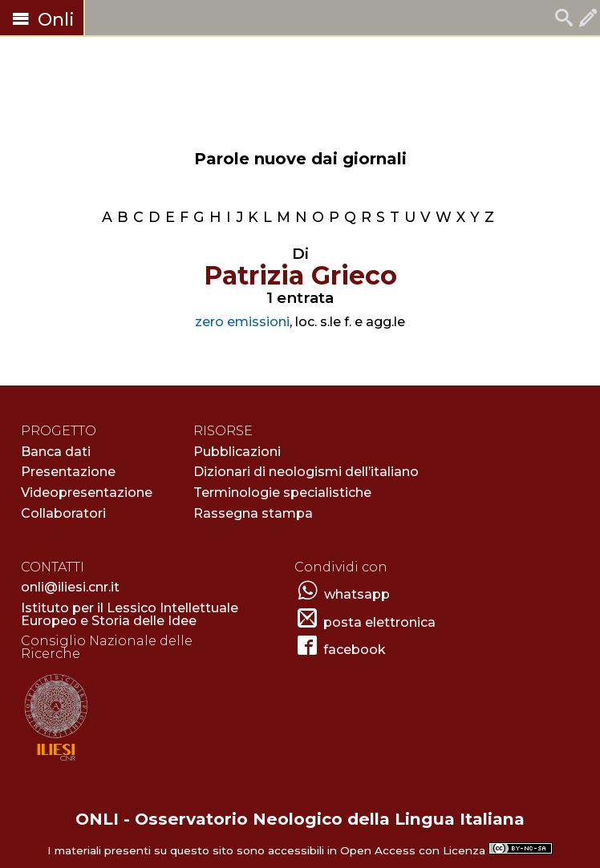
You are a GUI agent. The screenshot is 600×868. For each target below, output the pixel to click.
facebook (355, 650)
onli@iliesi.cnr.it (70, 587)
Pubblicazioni (237, 452)
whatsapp (357, 594)
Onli (42, 20)
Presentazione (68, 472)
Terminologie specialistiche (282, 493)
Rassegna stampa (253, 513)
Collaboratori (63, 513)
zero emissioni (242, 322)
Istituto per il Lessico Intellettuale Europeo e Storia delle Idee (130, 614)
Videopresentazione (87, 493)
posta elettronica (379, 622)
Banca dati (56, 452)
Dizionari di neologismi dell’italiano (306, 472)
